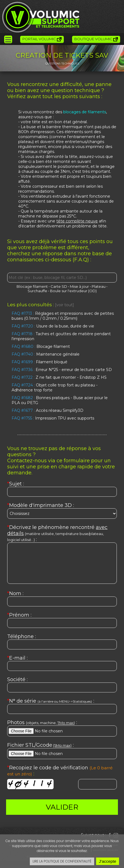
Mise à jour (79, 286)
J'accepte (108, 861)
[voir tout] (64, 305)
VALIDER (62, 807)
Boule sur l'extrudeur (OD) (73, 291)
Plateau (99, 286)
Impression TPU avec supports (53, 418)
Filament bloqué (39, 362)
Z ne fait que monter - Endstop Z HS (59, 377)
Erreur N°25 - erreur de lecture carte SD (62, 370)
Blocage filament (32, 286)
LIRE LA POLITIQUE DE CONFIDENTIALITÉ (62, 861)
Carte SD (59, 286)
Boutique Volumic (96, 39)
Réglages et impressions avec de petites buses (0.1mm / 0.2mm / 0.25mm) (63, 316)
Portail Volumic (42, 39)
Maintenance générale (46, 354)
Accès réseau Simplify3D (48, 410)
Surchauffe (37, 291)
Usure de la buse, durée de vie (53, 326)
